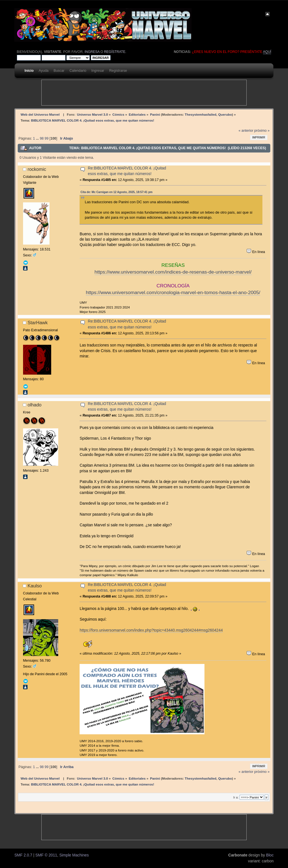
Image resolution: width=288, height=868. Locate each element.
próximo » (262, 131)
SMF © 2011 (46, 855)
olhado (35, 405)
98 (42, 138)
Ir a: (236, 797)
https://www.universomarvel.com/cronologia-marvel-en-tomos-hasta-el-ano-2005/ (173, 292)
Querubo (225, 114)
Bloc (270, 855)
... (38, 138)
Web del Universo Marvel (40, 114)
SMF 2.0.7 (23, 855)
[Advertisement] (144, 93)
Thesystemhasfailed (201, 114)
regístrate (115, 52)
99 (47, 138)
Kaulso (35, 586)
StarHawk (38, 323)
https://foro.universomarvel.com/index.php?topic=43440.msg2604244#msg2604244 (151, 630)
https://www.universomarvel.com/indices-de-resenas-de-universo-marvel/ (173, 272)
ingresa (92, 52)
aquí (267, 52)
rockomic (37, 169)
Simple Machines (74, 855)
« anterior (246, 131)
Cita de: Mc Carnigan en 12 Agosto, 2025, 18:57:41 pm (116, 192)
